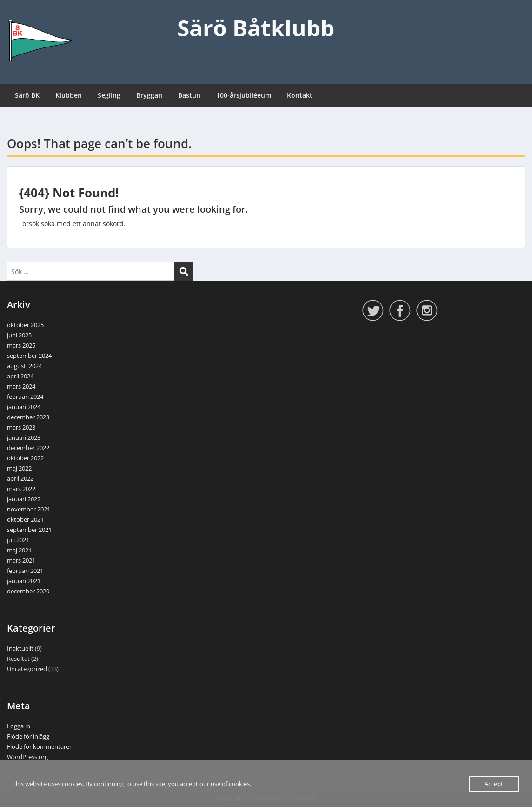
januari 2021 (24, 581)
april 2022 (20, 478)
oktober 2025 (25, 325)
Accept (494, 784)
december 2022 (28, 448)
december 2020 (28, 591)
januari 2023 (24, 437)
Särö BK (27, 95)
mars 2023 (21, 427)
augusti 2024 (24, 366)
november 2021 (29, 509)
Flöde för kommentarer (39, 746)
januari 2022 (24, 499)
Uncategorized (27, 669)
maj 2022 (19, 468)
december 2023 (28, 417)
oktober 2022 (25, 458)
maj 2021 (19, 550)
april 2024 (20, 376)
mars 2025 (21, 345)
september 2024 (29, 356)
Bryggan (149, 95)
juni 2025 (19, 335)
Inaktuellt (20, 648)
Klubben (69, 95)
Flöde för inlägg (28, 736)
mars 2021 (21, 560)
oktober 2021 (25, 519)
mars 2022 (21, 489)
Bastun (189, 95)
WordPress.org (27, 757)
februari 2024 (25, 397)
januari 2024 (24, 407)
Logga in (19, 726)
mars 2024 (21, 386)
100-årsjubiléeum (244, 95)
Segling (109, 95)
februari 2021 (25, 571)
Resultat (18, 659)
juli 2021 (18, 540)
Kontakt (300, 95)
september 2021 (29, 530)
